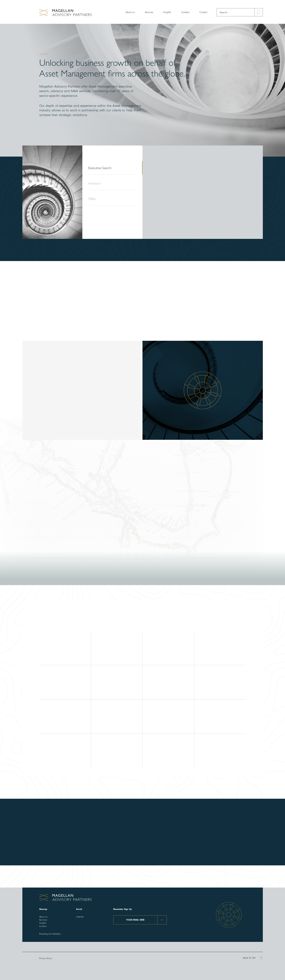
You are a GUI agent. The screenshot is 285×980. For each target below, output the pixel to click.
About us (130, 12)
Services (149, 12)
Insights (167, 12)
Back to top (253, 958)
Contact (203, 12)
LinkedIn (80, 917)
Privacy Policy (46, 958)
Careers (185, 12)
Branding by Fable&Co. (50, 934)
